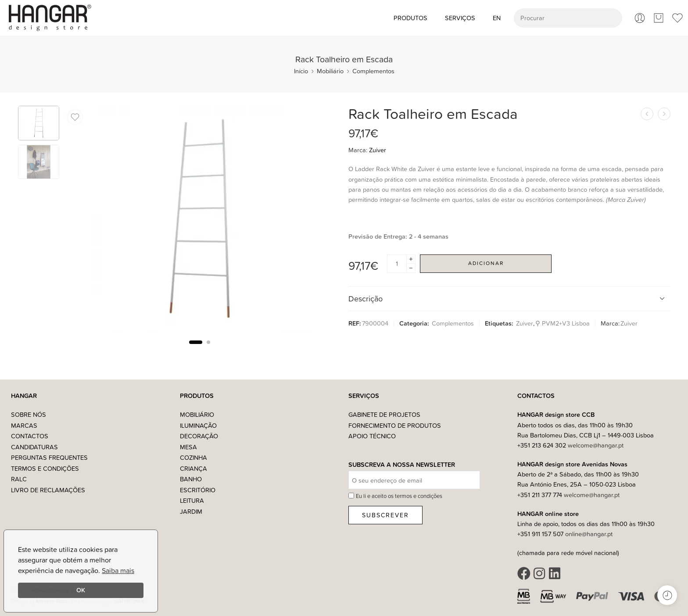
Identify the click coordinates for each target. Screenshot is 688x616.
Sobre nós (29, 414)
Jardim (191, 511)
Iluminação (198, 425)
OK (81, 590)
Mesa (188, 447)
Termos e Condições (45, 468)
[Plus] (411, 259)
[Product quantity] (397, 264)
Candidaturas (34, 447)
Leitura (192, 500)
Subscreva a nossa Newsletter (402, 465)
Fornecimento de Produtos (395, 425)
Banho (191, 479)
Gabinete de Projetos (384, 414)
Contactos (30, 436)
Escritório (198, 490)
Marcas (24, 425)
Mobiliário (330, 71)
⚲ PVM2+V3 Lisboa (563, 323)
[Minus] (411, 268)
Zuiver (378, 150)
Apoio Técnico (372, 436)
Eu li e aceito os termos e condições (399, 496)
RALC (19, 479)
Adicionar (486, 263)
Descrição (508, 298)
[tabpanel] (199, 221)
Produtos (410, 18)
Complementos (373, 71)
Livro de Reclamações (48, 490)
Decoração (199, 436)
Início (301, 71)
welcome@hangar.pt (596, 445)
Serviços (460, 18)
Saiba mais (118, 570)
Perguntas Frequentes (49, 457)
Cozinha (193, 457)
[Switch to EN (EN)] (497, 18)
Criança (193, 468)
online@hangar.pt (589, 534)
